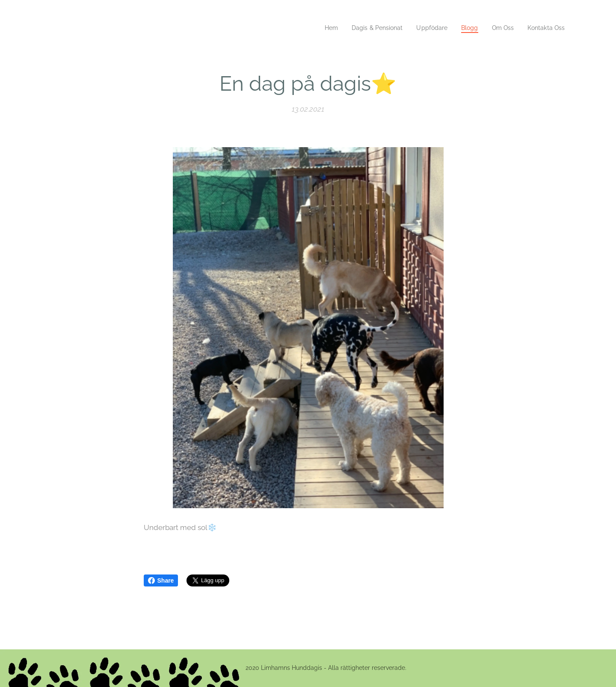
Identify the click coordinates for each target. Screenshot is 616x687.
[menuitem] (320, 28)
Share (161, 580)
